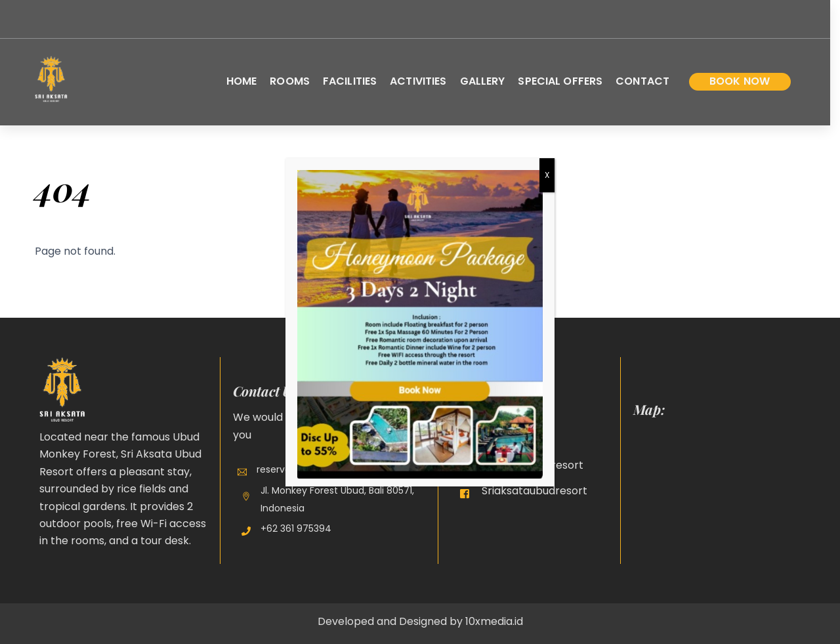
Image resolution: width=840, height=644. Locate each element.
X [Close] (547, 175)
